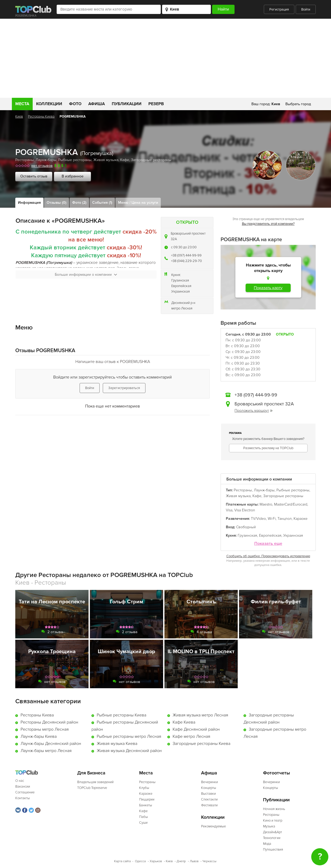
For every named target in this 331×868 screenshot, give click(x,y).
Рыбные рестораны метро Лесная (129, 736)
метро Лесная (182, 308)
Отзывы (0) (57, 203)
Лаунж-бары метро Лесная (46, 751)
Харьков (156, 861)
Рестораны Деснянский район (49, 722)
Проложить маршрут (254, 411)
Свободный (246, 527)
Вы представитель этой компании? (268, 224)
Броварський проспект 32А (188, 236)
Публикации (127, 104)
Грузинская (180, 280)
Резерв (156, 104)
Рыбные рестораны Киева (121, 715)
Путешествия (273, 850)
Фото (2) (79, 203)
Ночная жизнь (274, 809)
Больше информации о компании (86, 275)
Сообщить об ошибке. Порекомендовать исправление (268, 556)
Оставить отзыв (34, 176)
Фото (75, 104)
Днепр (181, 861)
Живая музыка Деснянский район (129, 751)
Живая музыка (106, 160)
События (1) (102, 203)
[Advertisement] (166, 58)
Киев (19, 117)
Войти (306, 9)
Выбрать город (298, 104)
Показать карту (268, 288)
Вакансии (23, 787)
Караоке (301, 519)
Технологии (272, 838)
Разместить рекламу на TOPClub (268, 448)
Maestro (266, 504)
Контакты (23, 798)
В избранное (73, 176)
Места (22, 104)
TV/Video (258, 519)
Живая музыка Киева (117, 744)
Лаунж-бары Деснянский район (51, 744)
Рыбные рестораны (75, 160)
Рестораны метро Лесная (45, 729)
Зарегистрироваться (124, 388)
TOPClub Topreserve (92, 788)
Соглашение (25, 792)
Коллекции (49, 104)
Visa (229, 510)
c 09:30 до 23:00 (184, 247)
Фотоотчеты (277, 773)
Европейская (181, 286)
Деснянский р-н (183, 303)
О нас (20, 781)
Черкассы (209, 861)
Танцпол (285, 519)
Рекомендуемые (213, 826)
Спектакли (209, 799)
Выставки (208, 794)
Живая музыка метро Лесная (200, 715)
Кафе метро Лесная (191, 736)
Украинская (181, 292)
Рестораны (25, 160)
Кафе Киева (184, 722)
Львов (194, 861)
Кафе (125, 160)
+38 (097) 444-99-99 (186, 255)
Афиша (97, 104)
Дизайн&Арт (272, 832)
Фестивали (209, 805)
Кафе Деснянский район (196, 729)
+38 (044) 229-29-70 (186, 261)
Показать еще (268, 544)
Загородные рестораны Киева (201, 744)
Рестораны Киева (41, 117)
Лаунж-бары (46, 160)
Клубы (144, 788)
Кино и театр (273, 821)
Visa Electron (245, 510)
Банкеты (146, 805)
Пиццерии (147, 799)
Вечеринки (210, 782)
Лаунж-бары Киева (39, 736)
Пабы (143, 817)
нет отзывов (42, 166)
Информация (29, 203)
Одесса (140, 861)
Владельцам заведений (95, 782)
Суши (143, 823)
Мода (267, 844)
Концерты (209, 788)
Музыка (269, 826)
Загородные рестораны (151, 160)
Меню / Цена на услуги (138, 203)
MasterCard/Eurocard (291, 504)
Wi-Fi (272, 519)
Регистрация (279, 9)
